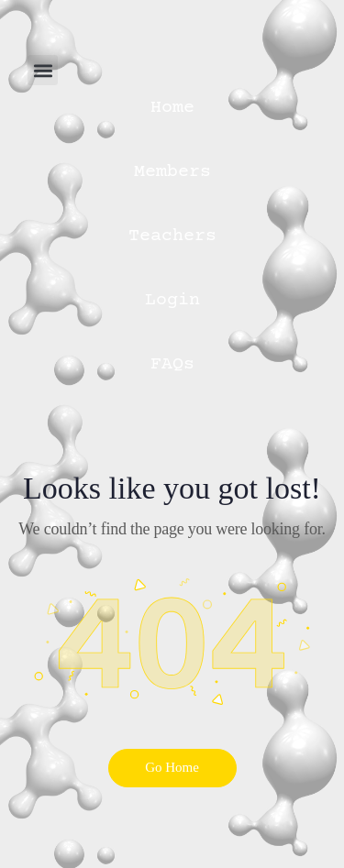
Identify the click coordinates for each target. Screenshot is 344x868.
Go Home (172, 767)
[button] (43, 70)
